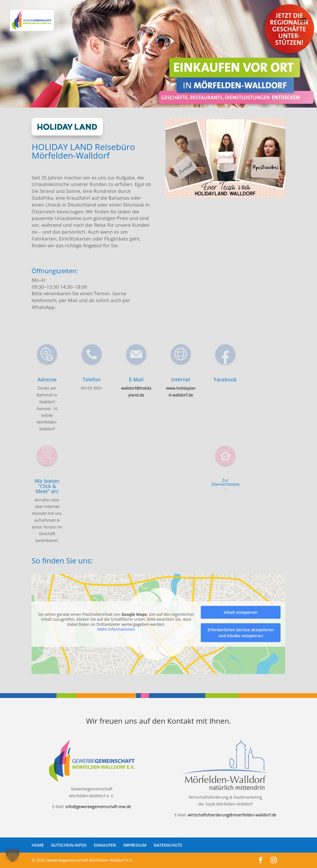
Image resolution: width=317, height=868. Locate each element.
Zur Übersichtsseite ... (225, 484)
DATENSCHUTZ (168, 845)
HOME (38, 845)
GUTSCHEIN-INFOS (69, 845)
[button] (13, 855)
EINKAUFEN (105, 845)
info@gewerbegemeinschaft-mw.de (98, 807)
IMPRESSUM (135, 845)
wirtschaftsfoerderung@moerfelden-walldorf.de (232, 815)
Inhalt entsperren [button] (241, 612)
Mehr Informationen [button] (116, 629)
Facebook (225, 379)
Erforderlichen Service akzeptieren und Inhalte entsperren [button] (241, 633)
